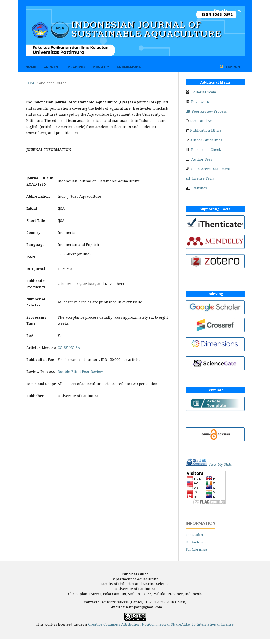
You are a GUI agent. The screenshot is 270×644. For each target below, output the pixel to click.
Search (232, 67)
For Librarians (197, 549)
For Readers (195, 535)
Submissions (129, 67)
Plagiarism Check (206, 150)
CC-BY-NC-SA (69, 347)
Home (31, 67)
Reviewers (200, 102)
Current (52, 67)
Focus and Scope (204, 121)
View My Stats (220, 464)
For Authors (195, 542)
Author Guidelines (206, 140)
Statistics (199, 188)
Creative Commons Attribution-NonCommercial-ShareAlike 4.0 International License (161, 624)
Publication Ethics (206, 130)
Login (240, 10)
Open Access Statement (211, 169)
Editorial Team (204, 92)
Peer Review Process (206, 111)
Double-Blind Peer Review (80, 372)
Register (221, 10)
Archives (77, 67)
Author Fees (202, 159)
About (100, 67)
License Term (200, 178)
